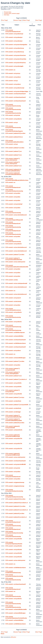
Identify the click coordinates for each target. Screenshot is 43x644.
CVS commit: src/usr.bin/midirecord (16, 215)
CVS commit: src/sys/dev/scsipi (15, 88)
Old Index (7, 15)
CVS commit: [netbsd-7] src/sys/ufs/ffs (17, 405)
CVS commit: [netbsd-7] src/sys (15, 397)
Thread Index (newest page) (12, 13)
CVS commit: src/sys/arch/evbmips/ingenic (14, 130)
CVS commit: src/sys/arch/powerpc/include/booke (16, 617)
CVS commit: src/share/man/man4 (15, 94)
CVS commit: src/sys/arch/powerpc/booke (14, 543)
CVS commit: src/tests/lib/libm (14, 336)
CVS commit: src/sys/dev (13, 193)
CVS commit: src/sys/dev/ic (13, 119)
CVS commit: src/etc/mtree (13, 301)
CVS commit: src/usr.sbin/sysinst (15, 262)
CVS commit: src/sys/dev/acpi (14, 34)
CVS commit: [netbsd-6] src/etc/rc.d (16, 517)
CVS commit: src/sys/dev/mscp (15, 48)
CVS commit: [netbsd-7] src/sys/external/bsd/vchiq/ (13, 416)
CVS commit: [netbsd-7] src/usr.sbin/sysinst (12, 159)
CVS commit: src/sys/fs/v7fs (14, 439)
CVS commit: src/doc (12, 280)
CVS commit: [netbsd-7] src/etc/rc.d (16, 379)
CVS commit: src (10, 70)
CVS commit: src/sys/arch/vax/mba (16, 59)
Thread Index (8, 12)
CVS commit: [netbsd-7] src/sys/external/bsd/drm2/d (14, 259)
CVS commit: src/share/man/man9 (15, 340)
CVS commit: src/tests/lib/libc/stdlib (16, 609)
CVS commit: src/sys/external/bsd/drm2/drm (14, 141)
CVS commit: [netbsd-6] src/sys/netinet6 (12, 427)
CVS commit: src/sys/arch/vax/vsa (15, 63)
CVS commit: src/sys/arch (13, 298)
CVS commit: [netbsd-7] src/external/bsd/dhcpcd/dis (14, 420)
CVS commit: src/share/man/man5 (15, 461)
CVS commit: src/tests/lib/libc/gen (15, 358)
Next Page (39, 20)
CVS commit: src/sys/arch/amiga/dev (16, 45)
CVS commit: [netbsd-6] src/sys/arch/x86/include (13, 436)
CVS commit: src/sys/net (13, 115)
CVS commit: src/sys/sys (13, 73)
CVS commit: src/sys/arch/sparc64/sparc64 (14, 219)
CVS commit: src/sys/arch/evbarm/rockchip (14, 190)
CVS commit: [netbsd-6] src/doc (15, 423)
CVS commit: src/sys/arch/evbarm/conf (13, 31)
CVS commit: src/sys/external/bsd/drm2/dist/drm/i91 (17, 266)
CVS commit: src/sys (12, 81)
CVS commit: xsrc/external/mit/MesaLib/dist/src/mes (17, 180)
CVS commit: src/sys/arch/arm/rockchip (13, 105)
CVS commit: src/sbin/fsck (13, 401)
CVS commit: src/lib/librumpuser (15, 333)
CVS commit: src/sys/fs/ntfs (14, 394)
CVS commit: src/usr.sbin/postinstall (16, 283)
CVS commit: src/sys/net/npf (14, 204)
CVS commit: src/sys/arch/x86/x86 (15, 464)
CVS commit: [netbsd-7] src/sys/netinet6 (12, 369)
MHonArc (14, 637)
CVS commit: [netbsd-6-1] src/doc (15, 506)
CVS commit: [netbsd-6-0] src (14, 137)
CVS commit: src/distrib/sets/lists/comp (13, 572)
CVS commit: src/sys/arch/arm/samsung (13, 326)
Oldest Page (26, 20)
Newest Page (17, 20)
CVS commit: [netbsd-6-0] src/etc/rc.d (16, 503)
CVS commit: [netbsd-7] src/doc (15, 148)
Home (3, 634)
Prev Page (4, 20)
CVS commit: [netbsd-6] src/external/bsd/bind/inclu (13, 174)
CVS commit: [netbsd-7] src (14, 151)
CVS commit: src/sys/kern (13, 77)
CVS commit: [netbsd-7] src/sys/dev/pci (12, 391)
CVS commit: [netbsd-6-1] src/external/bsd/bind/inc (13, 170)
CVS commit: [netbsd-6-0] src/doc (15, 133)
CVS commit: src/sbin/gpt (13, 412)
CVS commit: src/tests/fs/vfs (14, 430)
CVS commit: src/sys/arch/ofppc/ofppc (17, 91)
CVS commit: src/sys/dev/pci (14, 37)
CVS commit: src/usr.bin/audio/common (13, 309)
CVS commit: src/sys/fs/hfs (13, 383)
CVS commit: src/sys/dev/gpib (14, 66)
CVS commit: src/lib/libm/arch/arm (16, 343)
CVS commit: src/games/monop (15, 482)
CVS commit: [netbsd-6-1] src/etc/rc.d (16, 510)
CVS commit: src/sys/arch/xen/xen (16, 55)
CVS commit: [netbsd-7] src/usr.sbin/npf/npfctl (12, 373)
